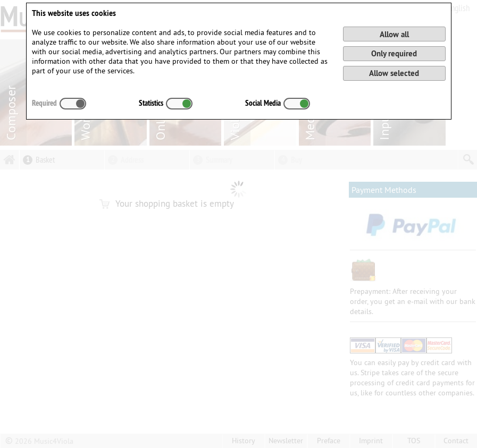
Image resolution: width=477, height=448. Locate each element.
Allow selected (394, 73)
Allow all (394, 34)
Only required (394, 53)
